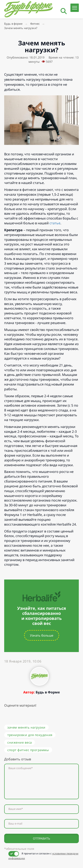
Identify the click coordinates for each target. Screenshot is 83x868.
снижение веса (20, 742)
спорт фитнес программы (28, 750)
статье (55, 223)
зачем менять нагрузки (26, 727)
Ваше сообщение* (21, 768)
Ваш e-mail (15, 824)
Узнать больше (42, 635)
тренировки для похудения (30, 735)
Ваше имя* (16, 809)
